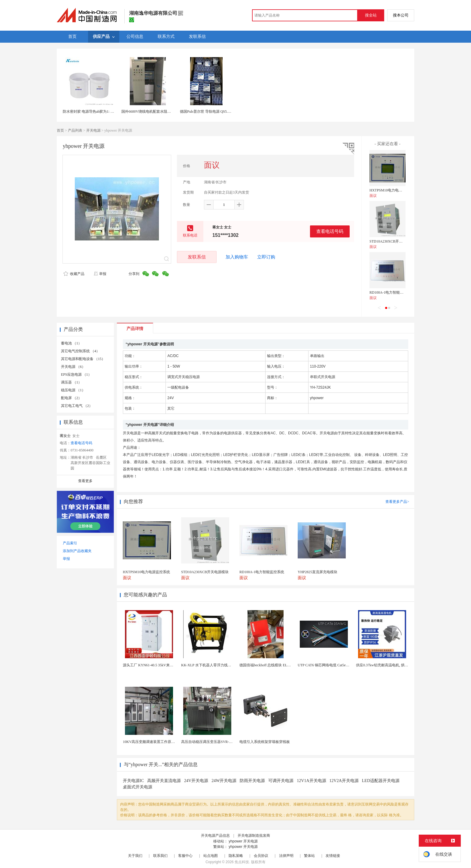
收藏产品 (74, 274)
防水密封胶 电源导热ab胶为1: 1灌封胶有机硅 (98, 112)
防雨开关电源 (252, 781)
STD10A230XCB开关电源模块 (393, 241)
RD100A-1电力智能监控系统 (392, 292)
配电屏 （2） (71, 398)
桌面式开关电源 (138, 787)
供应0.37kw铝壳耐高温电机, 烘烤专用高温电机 (393, 665)
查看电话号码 (330, 231)
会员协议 (261, 856)
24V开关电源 (196, 781)
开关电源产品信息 (215, 836)
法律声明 (286, 856)
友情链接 (333, 856)
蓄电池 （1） (71, 343)
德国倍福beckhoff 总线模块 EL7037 (267, 665)
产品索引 (70, 543)
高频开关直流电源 (164, 781)
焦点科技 (242, 862)
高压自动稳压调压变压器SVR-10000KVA (213, 742)
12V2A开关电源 (344, 781)
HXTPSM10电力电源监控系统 (393, 190)
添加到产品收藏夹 (77, 551)
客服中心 (185, 856)
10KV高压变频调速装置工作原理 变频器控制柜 (160, 742)
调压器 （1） (71, 382)
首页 (60, 130)
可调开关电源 (281, 781)
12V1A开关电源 (311, 781)
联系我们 (160, 856)
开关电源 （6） (73, 367)
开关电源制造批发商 (254, 836)
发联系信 (197, 257)
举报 (100, 274)
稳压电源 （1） (73, 390)
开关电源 (93, 130)
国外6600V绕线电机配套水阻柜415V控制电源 (157, 112)
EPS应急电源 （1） (76, 374)
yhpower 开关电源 (243, 841)
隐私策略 (236, 856)
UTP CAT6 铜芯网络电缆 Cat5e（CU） (328, 665)
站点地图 (211, 856)
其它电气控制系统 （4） (80, 351)
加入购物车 (237, 257)
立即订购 (266, 257)
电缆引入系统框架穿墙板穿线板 (265, 742)
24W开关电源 (224, 781)
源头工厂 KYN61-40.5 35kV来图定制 (152, 665)
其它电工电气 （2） (77, 406)
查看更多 (85, 481)
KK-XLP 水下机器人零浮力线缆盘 (208, 665)
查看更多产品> (397, 502)
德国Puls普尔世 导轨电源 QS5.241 (207, 112)
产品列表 (75, 130)
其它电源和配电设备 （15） (83, 359)
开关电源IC (133, 781)
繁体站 (309, 856)
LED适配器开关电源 (381, 781)
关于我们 (135, 856)
